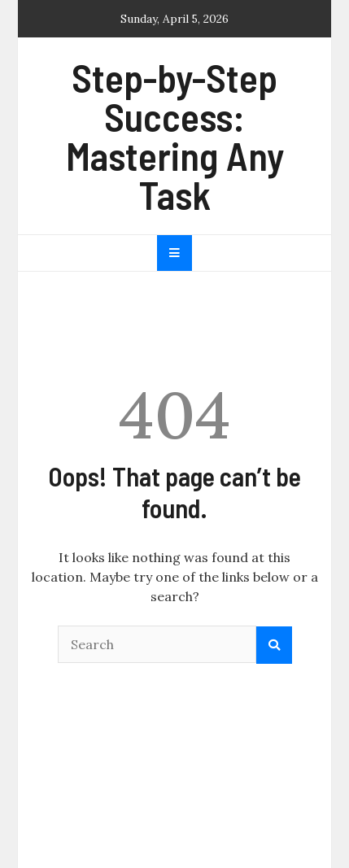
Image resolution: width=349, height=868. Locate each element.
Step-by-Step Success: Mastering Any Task (175, 136)
